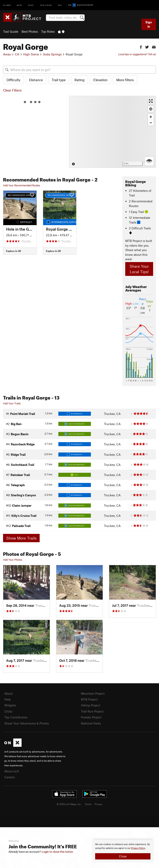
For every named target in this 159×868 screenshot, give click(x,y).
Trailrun (46, 5)
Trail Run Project (92, 711)
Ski (60, 5)
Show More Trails (21, 538)
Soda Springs (52, 54)
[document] (123, 851)
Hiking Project (91, 705)
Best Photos (30, 31)
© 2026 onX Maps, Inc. (69, 804)
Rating (79, 80)
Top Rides (48, 31)
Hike (31, 5)
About (8, 693)
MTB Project (89, 699)
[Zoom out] (151, 123)
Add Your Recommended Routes (22, 185)
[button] (141, 47)
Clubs (8, 711)
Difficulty (13, 80)
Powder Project (91, 717)
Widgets (10, 705)
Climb (7, 5)
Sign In (149, 24)
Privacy (99, 804)
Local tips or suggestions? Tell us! (137, 54)
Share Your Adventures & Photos (27, 723)
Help (8, 699)
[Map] (113, 132)
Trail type (59, 80)
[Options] (149, 161)
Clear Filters (12, 90)
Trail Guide (11, 31)
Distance (36, 80)
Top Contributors (16, 717)
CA (17, 54)
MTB (19, 5)
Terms (88, 804)
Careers (10, 777)
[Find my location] (151, 109)
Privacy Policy (138, 848)
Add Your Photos (13, 560)
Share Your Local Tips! (139, 269)
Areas (7, 54)
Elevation (100, 80)
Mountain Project (93, 693)
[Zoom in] (151, 117)
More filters (125, 80)
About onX (12, 771)
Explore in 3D (14, 251)
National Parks (91, 723)
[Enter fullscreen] (151, 101)
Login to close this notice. (58, 852)
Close (123, 856)
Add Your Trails (12, 403)
